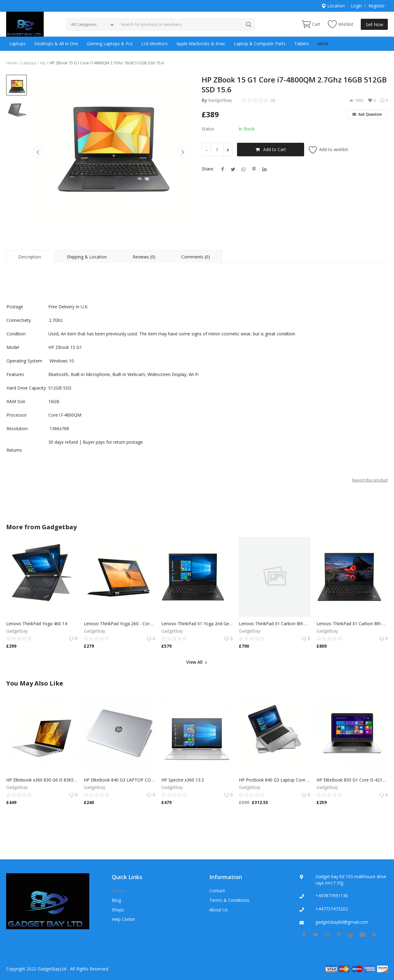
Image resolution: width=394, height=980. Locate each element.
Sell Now (374, 24)
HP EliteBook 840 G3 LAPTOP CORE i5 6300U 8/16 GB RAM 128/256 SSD (119, 780)
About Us (219, 910)
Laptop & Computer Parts (260, 44)
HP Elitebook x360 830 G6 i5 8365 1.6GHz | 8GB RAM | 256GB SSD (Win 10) (42, 780)
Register (377, 6)
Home (12, 63)
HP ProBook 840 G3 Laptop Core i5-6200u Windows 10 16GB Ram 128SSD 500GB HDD (275, 780)
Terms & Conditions (229, 900)
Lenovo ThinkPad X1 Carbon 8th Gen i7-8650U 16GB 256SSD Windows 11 (275, 624)
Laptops (17, 44)
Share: (208, 169)
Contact (217, 891)
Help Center (123, 919)
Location (333, 6)
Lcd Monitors (155, 44)
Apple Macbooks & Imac (201, 44)
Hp (43, 63)
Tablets (302, 44)
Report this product (370, 480)
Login (356, 6)
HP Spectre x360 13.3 (183, 780)
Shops (118, 910)
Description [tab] (30, 257)
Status (208, 129)
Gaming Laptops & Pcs (110, 44)
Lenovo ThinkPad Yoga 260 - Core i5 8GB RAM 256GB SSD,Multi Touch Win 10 (119, 624)
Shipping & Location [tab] (87, 257)
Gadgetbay (220, 100)
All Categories (84, 24)
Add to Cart (271, 149)
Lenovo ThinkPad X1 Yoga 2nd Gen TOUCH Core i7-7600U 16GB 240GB (197, 624)
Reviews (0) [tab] (144, 257)
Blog (116, 900)
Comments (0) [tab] (196, 257)
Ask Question (367, 114)
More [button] (323, 44)
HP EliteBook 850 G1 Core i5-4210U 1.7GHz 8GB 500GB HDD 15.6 (352, 780)
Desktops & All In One (56, 44)
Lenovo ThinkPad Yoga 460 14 (37, 624)
